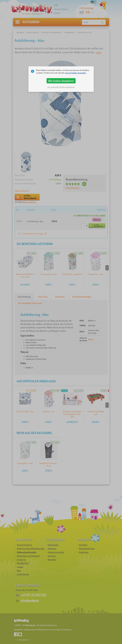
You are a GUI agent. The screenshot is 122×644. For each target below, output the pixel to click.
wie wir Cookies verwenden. (76, 73)
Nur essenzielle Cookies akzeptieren (61, 87)
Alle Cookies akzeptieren (61, 81)
